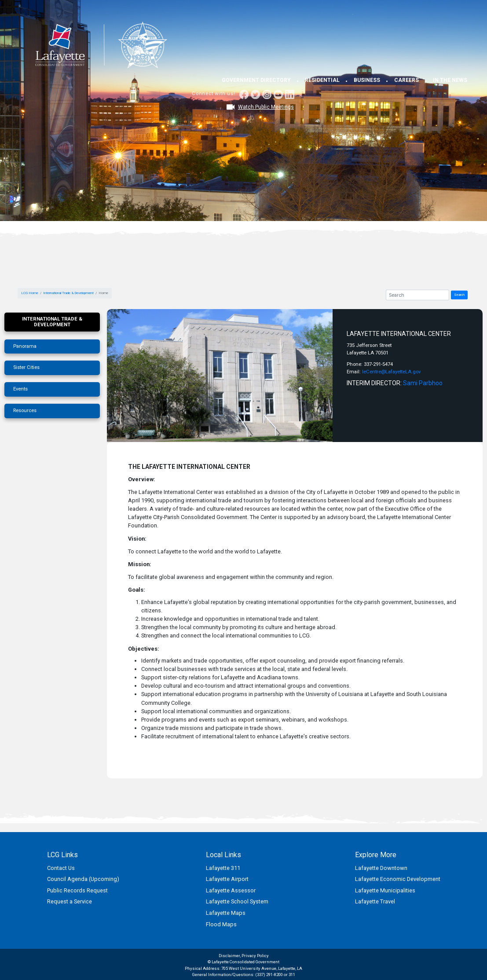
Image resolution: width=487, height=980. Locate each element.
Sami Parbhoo (423, 383)
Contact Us (61, 868)
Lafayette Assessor (231, 890)
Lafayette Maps (226, 913)
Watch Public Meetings (266, 107)
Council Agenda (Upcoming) (83, 879)
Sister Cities (26, 367)
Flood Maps (221, 924)
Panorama (25, 346)
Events (20, 389)
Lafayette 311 (223, 868)
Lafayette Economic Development (398, 879)
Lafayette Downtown (381, 868)
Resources (25, 411)
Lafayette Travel (375, 901)
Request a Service (70, 901)
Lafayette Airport (227, 879)
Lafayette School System (237, 901)
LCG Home (30, 293)
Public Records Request (77, 890)
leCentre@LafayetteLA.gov (391, 372)
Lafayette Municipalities (385, 890)
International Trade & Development (68, 293)
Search (459, 295)
